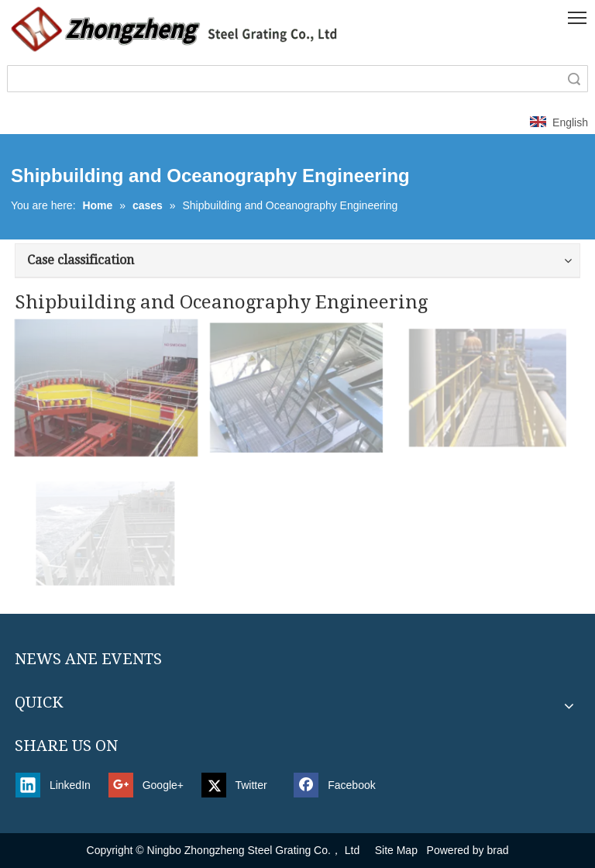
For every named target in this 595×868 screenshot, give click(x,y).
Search (574, 79)
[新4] (175, 29)
